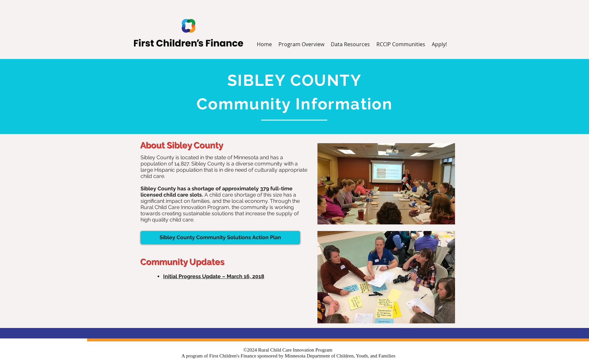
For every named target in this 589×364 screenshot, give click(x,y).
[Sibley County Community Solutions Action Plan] (220, 238)
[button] (350, 44)
